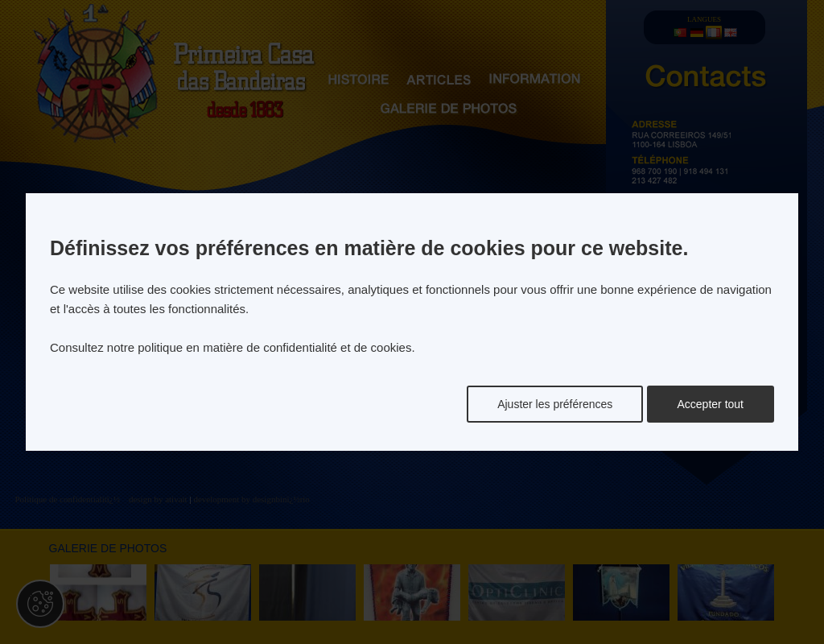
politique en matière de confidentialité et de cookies (274, 347)
